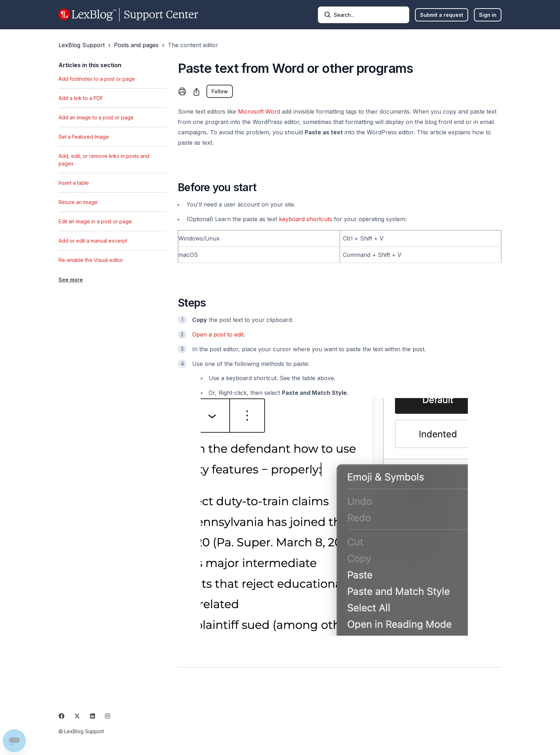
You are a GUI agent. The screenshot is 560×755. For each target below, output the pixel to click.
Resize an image (78, 202)
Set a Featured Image (84, 137)
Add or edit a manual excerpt (93, 241)
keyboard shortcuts (306, 219)
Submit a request (442, 15)
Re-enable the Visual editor (91, 260)
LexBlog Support (82, 45)
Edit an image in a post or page (95, 221)
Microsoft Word (259, 111)
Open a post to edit (218, 334)
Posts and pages (136, 45)
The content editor (193, 45)
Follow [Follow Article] (220, 91)
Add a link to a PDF (81, 98)
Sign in (488, 15)
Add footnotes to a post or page (97, 79)
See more (71, 280)
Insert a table (74, 183)
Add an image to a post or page (96, 117)
